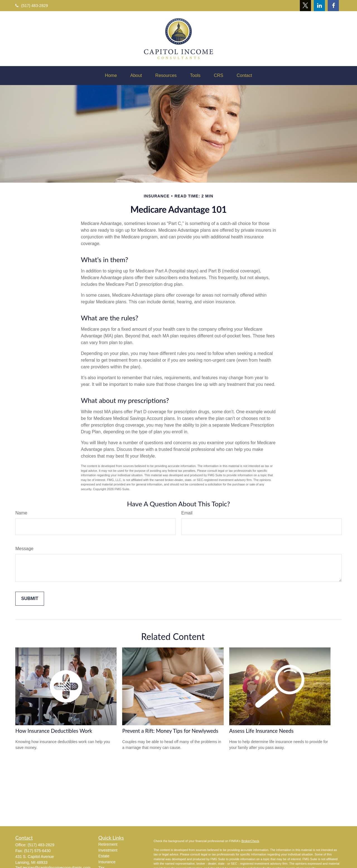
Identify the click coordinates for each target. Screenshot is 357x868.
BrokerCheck (250, 841)
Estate (104, 856)
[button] (111, 76)
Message (24, 549)
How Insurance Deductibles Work (54, 731)
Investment (108, 850)
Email (187, 513)
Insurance (107, 862)
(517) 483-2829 (32, 6)
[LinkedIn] (319, 6)
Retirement (108, 844)
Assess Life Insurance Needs (261, 731)
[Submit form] (30, 599)
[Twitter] (305, 6)
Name (21, 513)
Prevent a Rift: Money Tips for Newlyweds (170, 731)
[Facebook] (333, 6)
